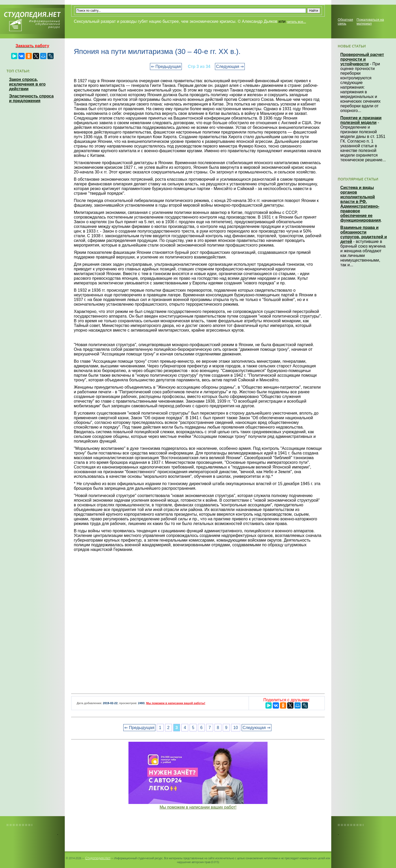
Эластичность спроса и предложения (31, 98)
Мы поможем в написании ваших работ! (198, 807)
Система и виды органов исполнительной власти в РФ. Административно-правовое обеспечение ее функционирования (361, 204)
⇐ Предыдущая (166, 66)
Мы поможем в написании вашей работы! (176, 703)
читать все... (296, 22)
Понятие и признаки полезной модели (361, 120)
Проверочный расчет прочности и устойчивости (362, 59)
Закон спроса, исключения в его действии (27, 84)
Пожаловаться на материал (370, 22)
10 (236, 728)
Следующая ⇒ (230, 66)
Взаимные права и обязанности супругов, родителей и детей (364, 234)
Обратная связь (345, 22)
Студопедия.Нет (98, 858)
